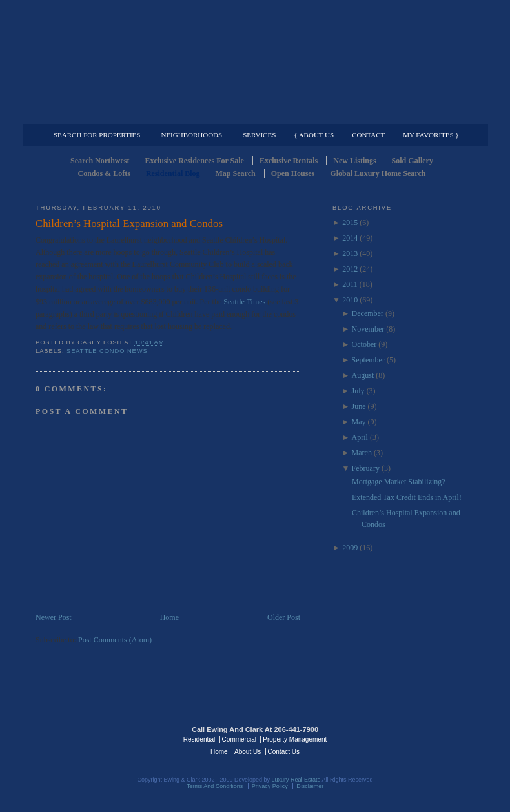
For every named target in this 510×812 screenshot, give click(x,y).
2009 (350, 548)
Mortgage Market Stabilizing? (399, 482)
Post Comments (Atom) (115, 640)
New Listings (354, 161)
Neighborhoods (191, 135)
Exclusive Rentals (289, 161)
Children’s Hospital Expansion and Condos (129, 223)
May (359, 422)
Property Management (407, 114)
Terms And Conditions (215, 786)
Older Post (284, 617)
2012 (350, 269)
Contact (368, 135)
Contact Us (284, 752)
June (359, 406)
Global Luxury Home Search (378, 173)
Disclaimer (310, 786)
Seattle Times (245, 302)
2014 (350, 238)
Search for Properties (97, 135)
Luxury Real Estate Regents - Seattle (92, 738)
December (368, 313)
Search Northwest (100, 161)
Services (259, 135)
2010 (350, 300)
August (363, 375)
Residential (199, 739)
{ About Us (314, 135)
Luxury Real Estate (418, 738)
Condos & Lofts (104, 173)
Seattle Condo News (107, 351)
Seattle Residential (255, 61)
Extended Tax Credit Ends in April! (407, 497)
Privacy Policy (270, 786)
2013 (350, 253)
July (358, 391)
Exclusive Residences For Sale (194, 161)
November (368, 329)
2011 (350, 284)
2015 (350, 223)
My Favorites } (431, 135)
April (360, 437)
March (362, 453)
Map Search (236, 173)
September (368, 360)
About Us (248, 752)
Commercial (253, 114)
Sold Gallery (413, 161)
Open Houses (293, 173)
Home (169, 617)
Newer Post (54, 617)
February (366, 468)
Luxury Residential (102, 114)
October (364, 344)
